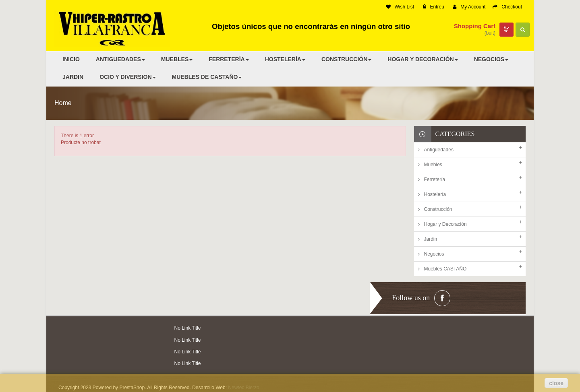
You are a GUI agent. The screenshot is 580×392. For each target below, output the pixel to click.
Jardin (431, 239)
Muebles (433, 165)
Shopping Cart (475, 26)
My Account (469, 7)
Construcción (438, 209)
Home (63, 103)
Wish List (400, 7)
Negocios (434, 254)
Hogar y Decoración (445, 224)
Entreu (433, 7)
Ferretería (435, 179)
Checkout (507, 7)
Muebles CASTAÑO (445, 269)
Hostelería (435, 194)
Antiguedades (439, 150)
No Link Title (188, 328)
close (556, 383)
